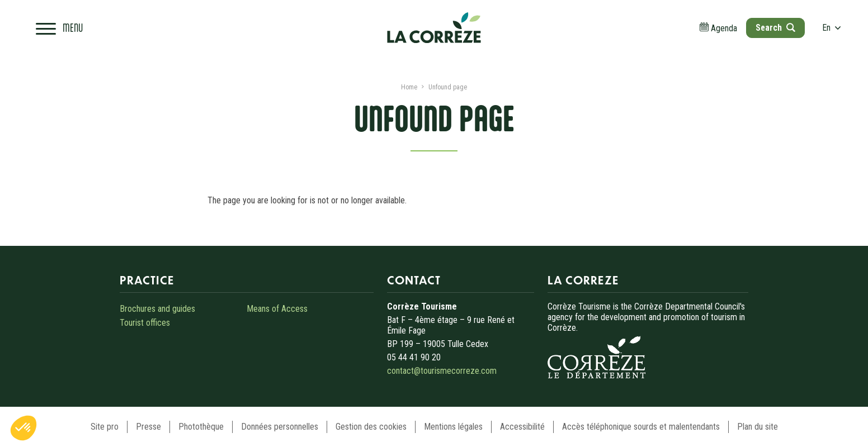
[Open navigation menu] (59, 28)
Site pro (105, 427)
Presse (148, 427)
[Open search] (775, 28)
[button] (23, 428)
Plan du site (758, 427)
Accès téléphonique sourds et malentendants (641, 427)
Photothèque (201, 427)
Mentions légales (453, 427)
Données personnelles (280, 427)
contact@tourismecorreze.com (442, 371)
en (832, 28)
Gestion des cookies (371, 427)
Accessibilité (522, 427)
